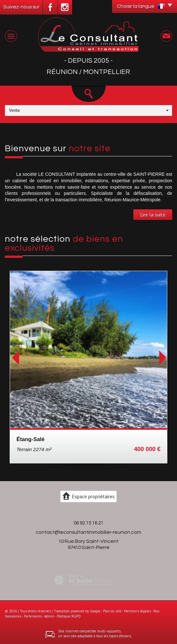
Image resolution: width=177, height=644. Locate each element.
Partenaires (33, 616)
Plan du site (112, 611)
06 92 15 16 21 (88, 523)
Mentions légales (137, 611)
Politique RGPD (69, 616)
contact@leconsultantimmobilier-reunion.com (88, 532)
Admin (49, 616)
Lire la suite (153, 215)
